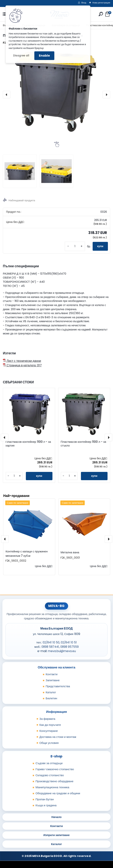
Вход (84, 3)
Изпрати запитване (56, 835)
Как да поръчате (50, 725)
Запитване (53, 680)
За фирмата (47, 719)
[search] (101, 14)
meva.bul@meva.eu (62, 651)
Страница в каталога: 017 (22, 365)
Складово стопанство (50, 775)
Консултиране (49, 731)
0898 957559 (70, 647)
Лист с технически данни (22, 361)
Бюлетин (51, 698)
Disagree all (21, 56)
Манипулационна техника (52, 787)
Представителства (58, 686)
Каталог (51, 692)
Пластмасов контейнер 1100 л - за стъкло (83, 444)
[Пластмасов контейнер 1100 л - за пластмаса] (56, 95)
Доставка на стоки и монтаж (58, 737)
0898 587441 (50, 647)
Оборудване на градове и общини (58, 793)
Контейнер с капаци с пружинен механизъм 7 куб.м (27, 554)
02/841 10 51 (69, 642)
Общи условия (49, 743)
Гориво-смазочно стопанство (55, 769)
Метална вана (70, 552)
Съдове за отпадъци (49, 763)
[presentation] (7, 95)
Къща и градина (46, 805)
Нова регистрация (101, 3)
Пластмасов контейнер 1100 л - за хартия (28, 444)
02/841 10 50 (51, 642)
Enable (44, 56)
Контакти (52, 674)
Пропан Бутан (45, 799)
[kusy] (75, 246)
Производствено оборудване (54, 781)
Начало (57, 817)
